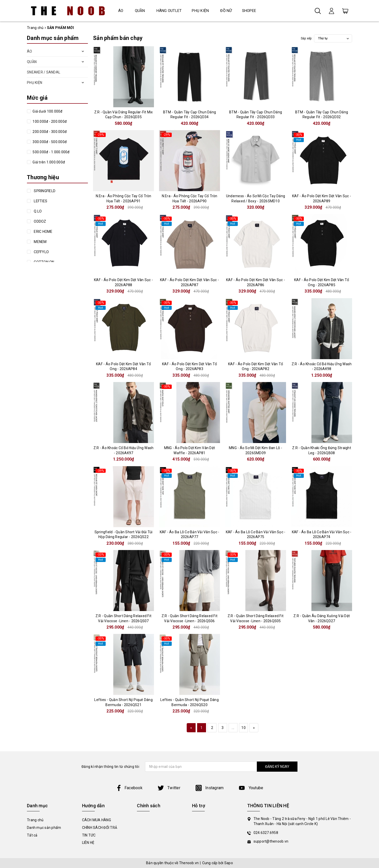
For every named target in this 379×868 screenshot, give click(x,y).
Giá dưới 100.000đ (47, 111)
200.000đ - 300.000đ (49, 132)
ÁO (121, 11)
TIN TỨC (89, 835)
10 (243, 728)
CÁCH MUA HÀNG (97, 820)
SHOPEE (249, 11)
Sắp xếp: (307, 38)
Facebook (129, 788)
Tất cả (32, 835)
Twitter (169, 788)
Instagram (210, 788)
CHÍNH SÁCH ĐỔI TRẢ (100, 828)
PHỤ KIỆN (200, 11)
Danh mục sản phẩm (44, 828)
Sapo (229, 863)
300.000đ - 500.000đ (49, 142)
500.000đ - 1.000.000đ (51, 152)
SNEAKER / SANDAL (44, 72)
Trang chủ (35, 820)
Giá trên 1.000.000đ (48, 162)
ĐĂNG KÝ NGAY (277, 767)
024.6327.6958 (266, 833)
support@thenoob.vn (271, 841)
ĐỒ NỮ (226, 11)
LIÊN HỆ (88, 843)
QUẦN (140, 11)
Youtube (251, 788)
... (233, 728)
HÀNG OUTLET (169, 11)
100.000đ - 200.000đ (49, 121)
